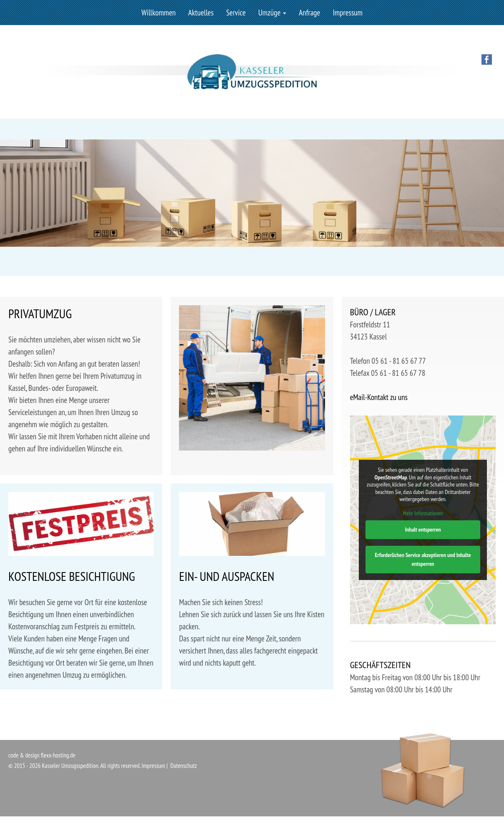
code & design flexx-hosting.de (42, 755)
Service (236, 13)
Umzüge (272, 13)
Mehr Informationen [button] (423, 513)
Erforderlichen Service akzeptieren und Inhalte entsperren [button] (423, 559)
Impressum (348, 13)
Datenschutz (184, 766)
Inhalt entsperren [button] (423, 529)
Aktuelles (201, 13)
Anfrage (309, 13)
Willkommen (159, 13)
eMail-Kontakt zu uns (379, 397)
